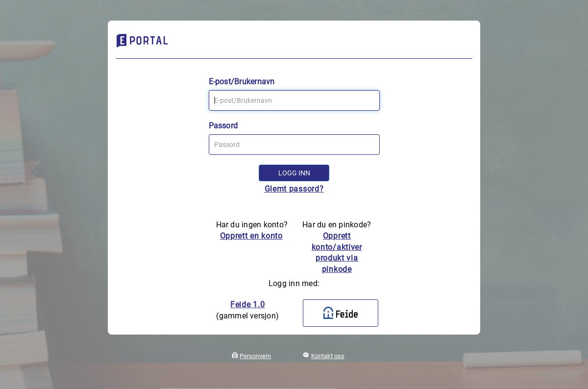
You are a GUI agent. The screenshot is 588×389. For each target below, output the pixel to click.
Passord (223, 126)
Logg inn (294, 173)
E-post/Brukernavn (242, 82)
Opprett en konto (251, 236)
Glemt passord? (294, 189)
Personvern (255, 356)
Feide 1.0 (247, 304)
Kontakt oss (328, 356)
